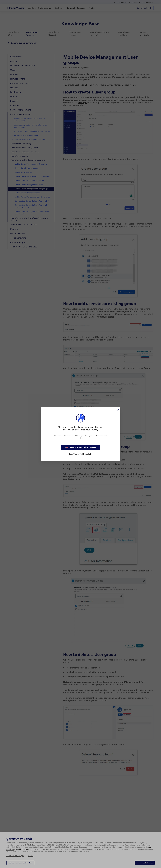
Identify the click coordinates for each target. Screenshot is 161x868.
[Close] (118, 410)
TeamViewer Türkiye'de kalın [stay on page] (81, 454)
